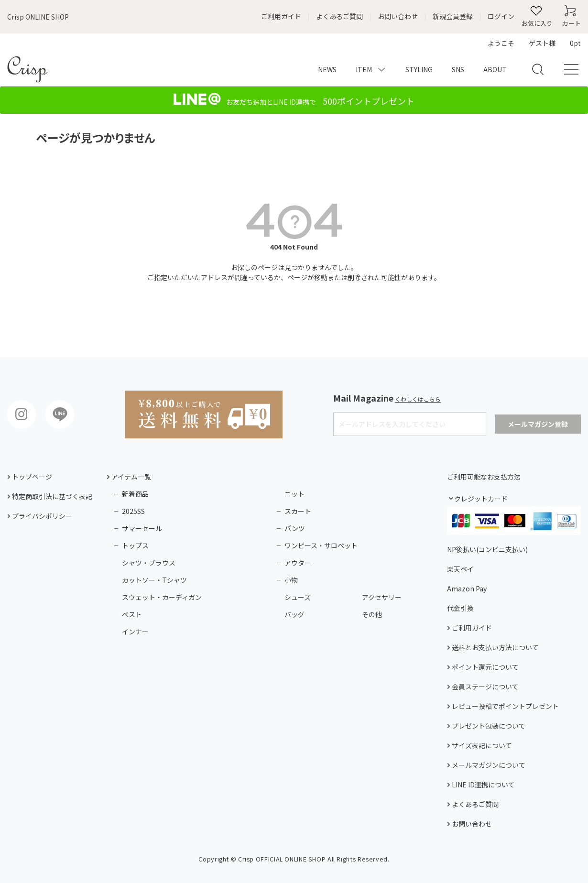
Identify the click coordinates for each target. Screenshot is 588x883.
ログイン (501, 16)
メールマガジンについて (488, 765)
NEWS (327, 69)
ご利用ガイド (281, 16)
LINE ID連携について (483, 785)
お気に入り (537, 23)
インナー (135, 632)
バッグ (294, 614)
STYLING (419, 69)
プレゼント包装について (488, 726)
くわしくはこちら (418, 399)
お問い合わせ (398, 16)
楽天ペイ (460, 569)
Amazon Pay (467, 589)
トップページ (31, 477)
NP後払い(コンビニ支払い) (487, 549)
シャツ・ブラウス (149, 563)
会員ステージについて (485, 687)
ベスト (132, 614)
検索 (535, 65)
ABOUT (495, 69)
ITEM (364, 69)
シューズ (298, 597)
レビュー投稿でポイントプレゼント (505, 706)
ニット (294, 494)
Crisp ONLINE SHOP (38, 17)
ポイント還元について (485, 667)
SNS (458, 69)
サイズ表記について (481, 746)
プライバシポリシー (41, 516)
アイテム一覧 (131, 477)
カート (572, 23)
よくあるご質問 (339, 16)
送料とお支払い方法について (495, 648)
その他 (372, 614)
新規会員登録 (453, 16)
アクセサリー (382, 597)
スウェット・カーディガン (162, 597)
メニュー (568, 69)
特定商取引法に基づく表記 (51, 496)
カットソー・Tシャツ (154, 580)
